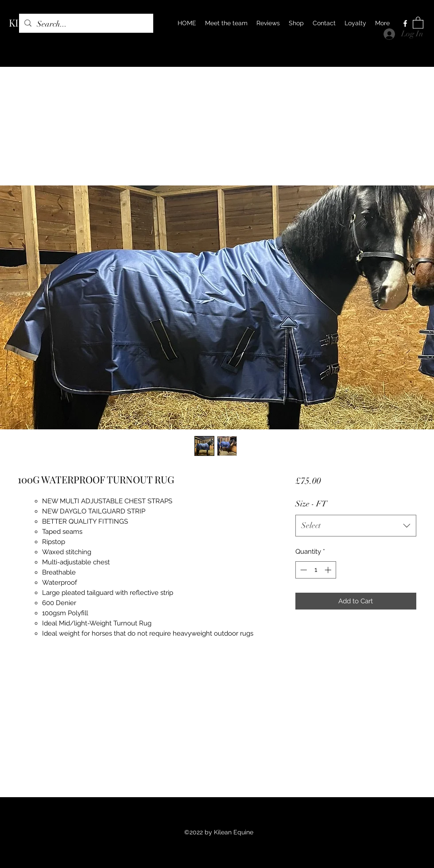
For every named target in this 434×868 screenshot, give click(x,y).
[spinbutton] (316, 570)
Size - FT (311, 504)
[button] (418, 22)
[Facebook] (405, 23)
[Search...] (86, 24)
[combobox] (356, 526)
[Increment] (329, 570)
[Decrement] (303, 570)
